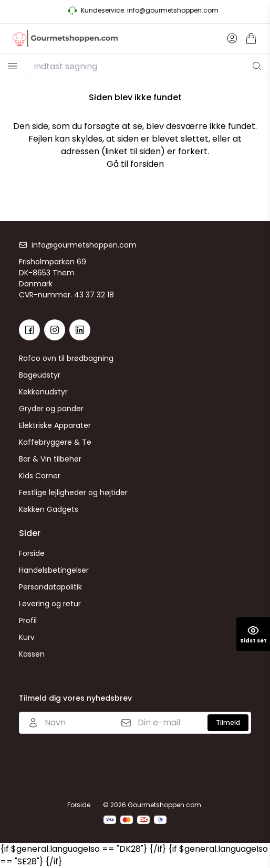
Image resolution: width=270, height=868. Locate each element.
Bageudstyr (40, 375)
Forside (32, 553)
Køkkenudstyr (43, 392)
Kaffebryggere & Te (55, 442)
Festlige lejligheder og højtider (73, 492)
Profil (28, 620)
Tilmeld (228, 722)
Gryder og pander (51, 409)
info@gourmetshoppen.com (84, 245)
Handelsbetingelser (54, 570)
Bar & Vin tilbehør (50, 459)
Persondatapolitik (50, 587)
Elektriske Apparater (55, 425)
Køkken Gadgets (49, 509)
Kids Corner (40, 476)
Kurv (27, 637)
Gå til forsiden (135, 164)
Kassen (32, 654)
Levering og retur (50, 604)
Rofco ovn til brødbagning (66, 358)
